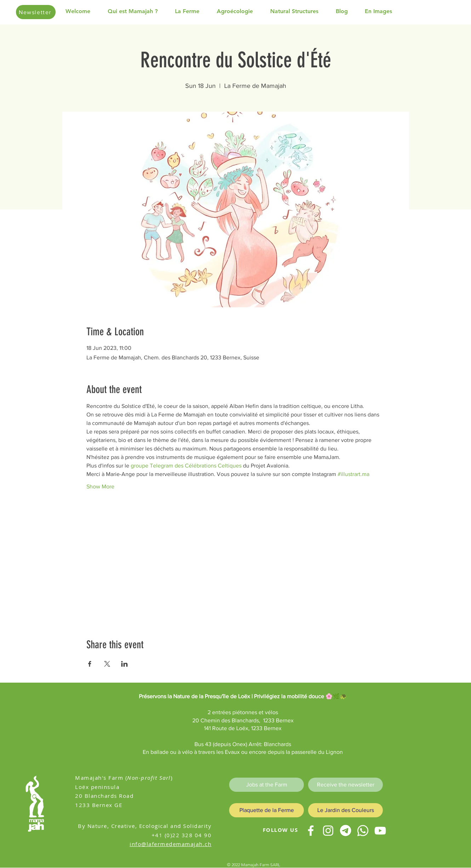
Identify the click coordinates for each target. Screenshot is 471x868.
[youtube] (380, 831)
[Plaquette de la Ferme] (266, 810)
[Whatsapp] (363, 831)
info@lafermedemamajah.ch (171, 844)
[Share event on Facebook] (90, 664)
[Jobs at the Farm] (266, 785)
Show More (100, 486)
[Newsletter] (36, 12)
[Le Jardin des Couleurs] (345, 810)
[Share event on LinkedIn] (124, 664)
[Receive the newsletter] (345, 785)
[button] (138, 11)
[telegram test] (345, 831)
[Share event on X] (107, 664)
